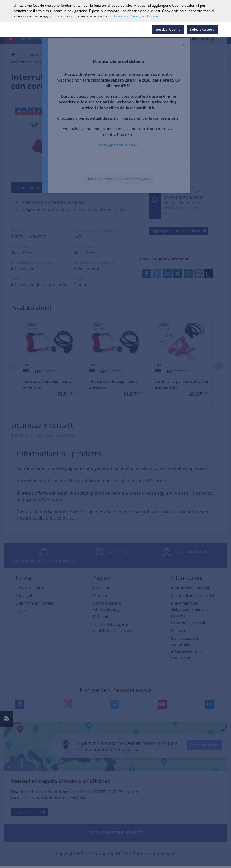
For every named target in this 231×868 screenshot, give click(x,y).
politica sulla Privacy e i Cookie (133, 16)
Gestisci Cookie (168, 29)
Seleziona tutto (202, 29)
